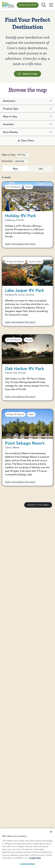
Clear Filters (27, 141)
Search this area (38, 505)
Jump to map (27, 74)
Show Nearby (10, 132)
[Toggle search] (44, 5)
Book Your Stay (28, 5)
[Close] (51, 836)
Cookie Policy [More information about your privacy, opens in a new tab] (35, 862)
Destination (9, 101)
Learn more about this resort (20, 244)
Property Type (11, 109)
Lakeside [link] (20, 161)
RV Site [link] (22, 155)
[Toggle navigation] (51, 5)
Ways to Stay (10, 117)
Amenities (8, 124)
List (41, 169)
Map (15, 169)
